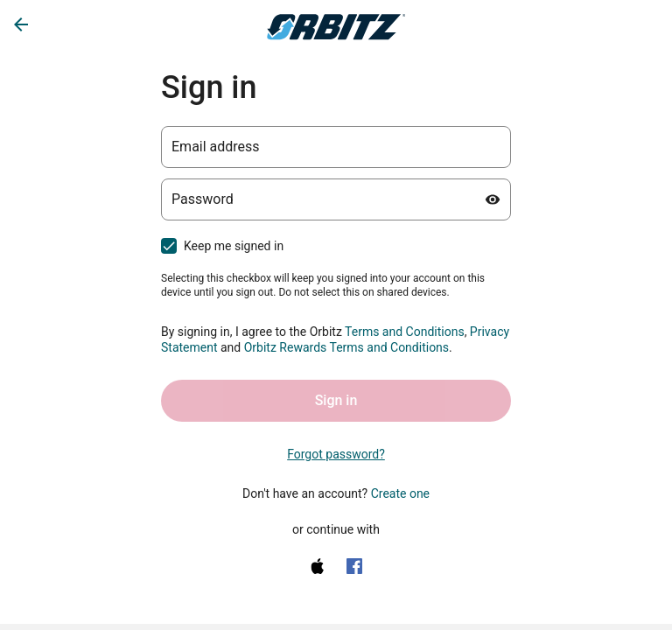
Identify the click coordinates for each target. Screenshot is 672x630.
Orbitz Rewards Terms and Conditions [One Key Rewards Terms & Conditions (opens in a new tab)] (346, 347)
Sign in (336, 400)
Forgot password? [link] (336, 454)
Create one (400, 493)
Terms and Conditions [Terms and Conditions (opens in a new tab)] (405, 332)
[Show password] (493, 199)
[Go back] (21, 24)
